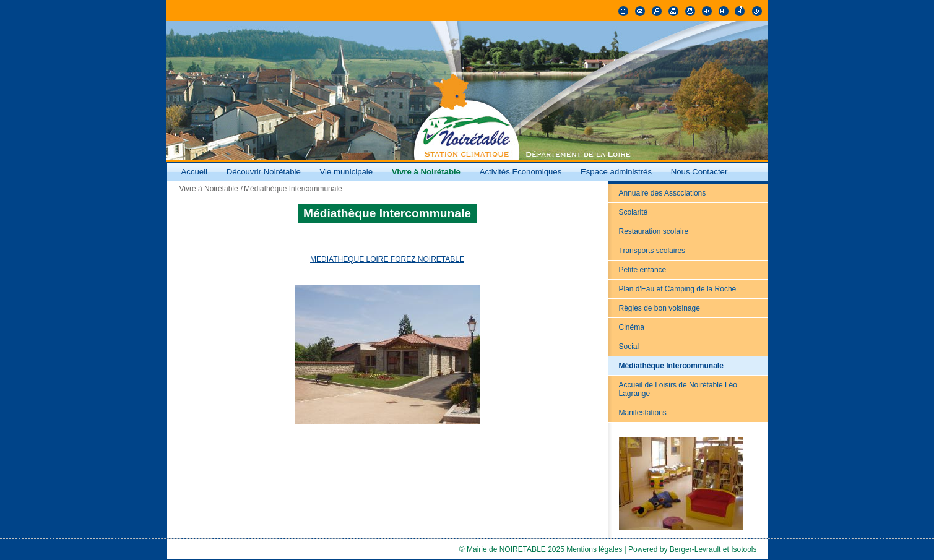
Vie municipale (348, 172)
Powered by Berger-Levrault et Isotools (692, 549)
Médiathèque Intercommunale (671, 366)
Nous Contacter (699, 172)
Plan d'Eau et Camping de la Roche (678, 289)
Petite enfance (643, 270)
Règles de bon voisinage (659, 308)
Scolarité (633, 212)
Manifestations (643, 413)
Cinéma (632, 327)
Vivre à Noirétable (426, 172)
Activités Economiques (521, 172)
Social (629, 347)
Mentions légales (594, 549)
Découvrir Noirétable (264, 172)
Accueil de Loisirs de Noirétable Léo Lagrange (678, 389)
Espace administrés (616, 172)
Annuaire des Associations (663, 193)
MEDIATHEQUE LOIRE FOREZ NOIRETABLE (387, 259)
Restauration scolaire (654, 231)
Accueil (195, 172)
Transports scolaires (652, 251)
